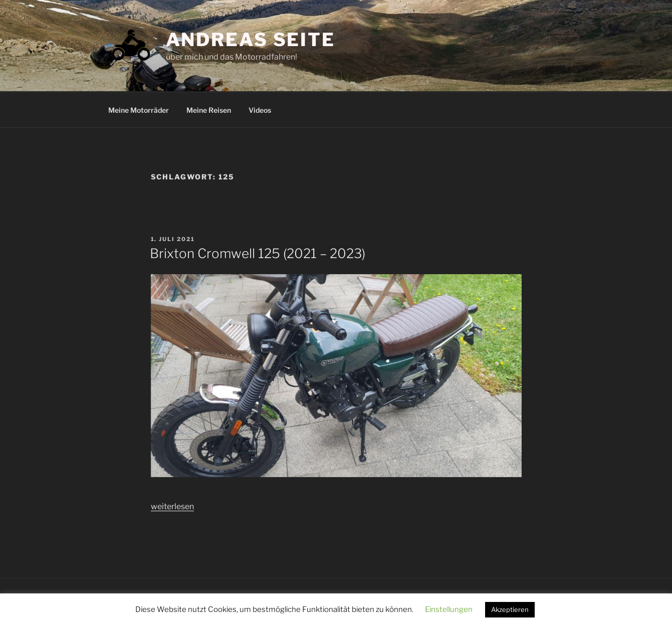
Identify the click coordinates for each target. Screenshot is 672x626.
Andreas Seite (251, 40)
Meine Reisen (209, 110)
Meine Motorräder (139, 110)
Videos (260, 110)
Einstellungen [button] (449, 609)
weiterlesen (172, 506)
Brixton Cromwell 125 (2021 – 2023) (258, 253)
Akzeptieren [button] (510, 609)
